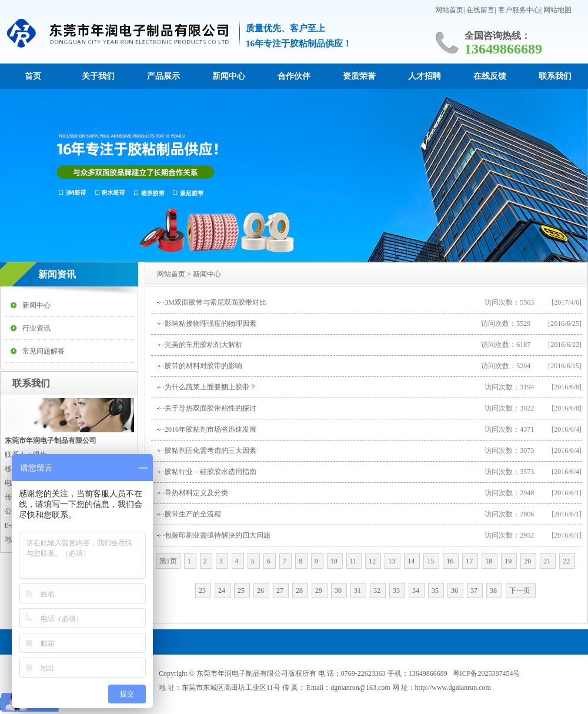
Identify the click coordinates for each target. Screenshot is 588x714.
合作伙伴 (294, 76)
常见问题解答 (44, 351)
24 (223, 590)
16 (451, 561)
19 (509, 561)
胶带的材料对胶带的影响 (203, 366)
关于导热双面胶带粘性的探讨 (211, 408)
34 (417, 590)
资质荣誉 (359, 76)
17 (470, 561)
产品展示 (163, 76)
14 (412, 561)
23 (203, 590)
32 (378, 590)
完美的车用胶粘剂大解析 (203, 345)
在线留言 (480, 10)
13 (392, 561)
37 (475, 590)
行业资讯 (36, 328)
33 (397, 590)
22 (567, 561)
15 (431, 561)
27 (281, 590)
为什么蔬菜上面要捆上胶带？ (211, 387)
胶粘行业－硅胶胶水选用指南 (211, 472)
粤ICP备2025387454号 (487, 673)
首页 (33, 76)
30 (339, 590)
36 (455, 590)
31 (358, 590)
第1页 (168, 561)
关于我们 (98, 76)
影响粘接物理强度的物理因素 (211, 323)
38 (494, 590)
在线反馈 (490, 76)
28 (300, 590)
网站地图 (557, 10)
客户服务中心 (519, 10)
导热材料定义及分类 (196, 493)
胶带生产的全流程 (193, 514)
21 (548, 561)
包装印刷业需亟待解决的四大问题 (218, 535)
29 (320, 590)
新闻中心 (229, 76)
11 (354, 561)
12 (373, 561)
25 (242, 590)
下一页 (521, 590)
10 (335, 561)
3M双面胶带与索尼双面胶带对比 (216, 302)
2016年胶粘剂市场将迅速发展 (211, 429)
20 (528, 561)
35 (436, 590)
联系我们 (555, 76)
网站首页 (449, 10)
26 (261, 590)
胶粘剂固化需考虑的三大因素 (211, 451)
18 (490, 561)
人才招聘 (425, 76)
